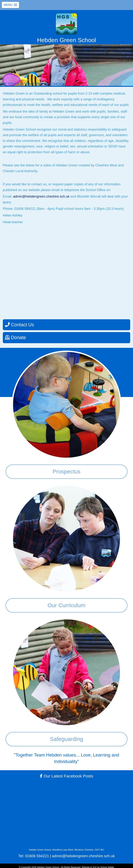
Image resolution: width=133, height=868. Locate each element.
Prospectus (66, 471)
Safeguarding (66, 739)
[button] (10, 5)
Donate (16, 337)
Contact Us (20, 325)
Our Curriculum (66, 605)
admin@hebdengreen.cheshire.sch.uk (42, 196)
